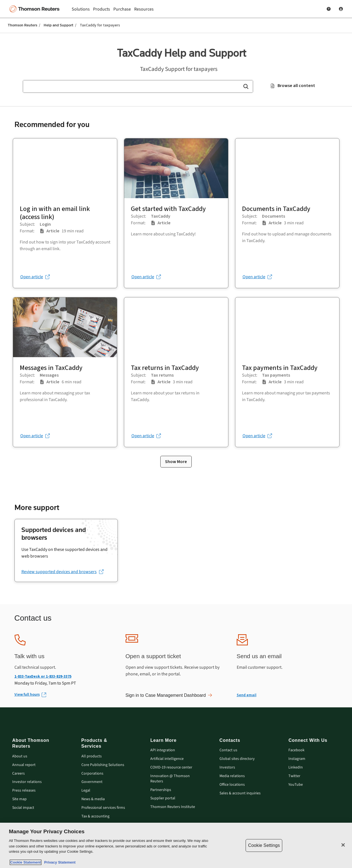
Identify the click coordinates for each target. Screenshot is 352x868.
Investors (227, 768)
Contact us (228, 750)
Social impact (23, 808)
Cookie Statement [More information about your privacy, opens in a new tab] (26, 862)
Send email (247, 695)
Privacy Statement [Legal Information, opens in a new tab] (59, 862)
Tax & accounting (95, 816)
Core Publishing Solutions (103, 765)
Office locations (232, 785)
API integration (163, 750)
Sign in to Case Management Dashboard (169, 695)
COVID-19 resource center (171, 768)
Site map (19, 799)
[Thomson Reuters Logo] (36, 9)
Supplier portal (163, 798)
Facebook (296, 750)
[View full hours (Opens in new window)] (30, 695)
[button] (246, 86)
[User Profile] (341, 9)
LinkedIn (296, 768)
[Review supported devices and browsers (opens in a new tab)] (62, 572)
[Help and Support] (329, 9)
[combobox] (138, 86)
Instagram (297, 759)
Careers (18, 774)
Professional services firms (103, 808)
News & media (93, 799)
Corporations (92, 774)
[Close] (343, 845)
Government (92, 782)
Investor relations (27, 782)
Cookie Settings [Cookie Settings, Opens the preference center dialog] (264, 845)
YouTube (296, 785)
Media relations (232, 776)
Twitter (294, 776)
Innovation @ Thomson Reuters (170, 779)
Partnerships (161, 790)
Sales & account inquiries (240, 793)
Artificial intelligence (167, 759)
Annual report (24, 765)
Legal (86, 791)
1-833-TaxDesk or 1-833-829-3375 (43, 676)
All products (92, 756)
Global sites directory (237, 759)
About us (20, 756)
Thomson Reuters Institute (173, 807)
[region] (176, 845)
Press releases (24, 791)
